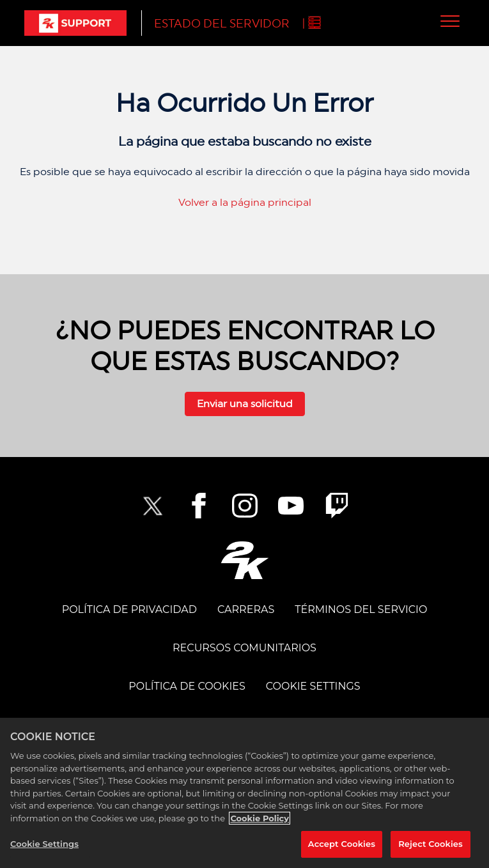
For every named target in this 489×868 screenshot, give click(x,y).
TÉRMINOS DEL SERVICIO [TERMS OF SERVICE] (361, 609)
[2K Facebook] (199, 506)
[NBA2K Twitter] (153, 506)
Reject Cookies (431, 844)
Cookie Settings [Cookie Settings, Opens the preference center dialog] (44, 844)
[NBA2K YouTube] (291, 506)
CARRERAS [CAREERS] (246, 609)
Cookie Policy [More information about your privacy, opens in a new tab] (260, 818)
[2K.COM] (244, 560)
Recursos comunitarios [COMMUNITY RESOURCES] (244, 648)
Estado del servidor (222, 23)
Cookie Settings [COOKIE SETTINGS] (313, 686)
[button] (450, 21)
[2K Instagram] (245, 506)
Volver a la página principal (245, 202)
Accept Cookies (342, 844)
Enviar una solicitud (245, 404)
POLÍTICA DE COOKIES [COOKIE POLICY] (187, 686)
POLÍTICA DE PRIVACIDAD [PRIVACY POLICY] (129, 609)
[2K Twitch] (337, 506)
